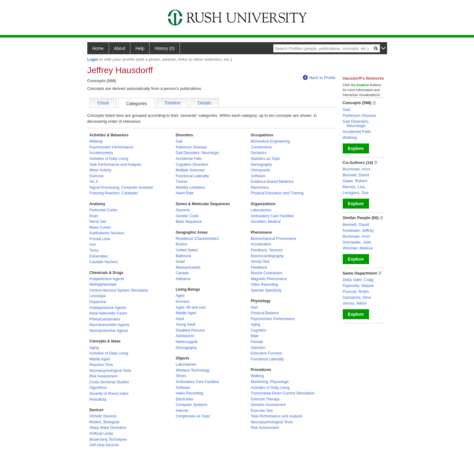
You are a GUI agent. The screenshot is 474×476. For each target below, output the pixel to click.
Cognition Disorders (192, 165)
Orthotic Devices (103, 416)
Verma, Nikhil (355, 303)
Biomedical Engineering (270, 141)
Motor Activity (100, 170)
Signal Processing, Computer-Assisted (121, 187)
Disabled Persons (190, 330)
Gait (179, 141)
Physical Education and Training (277, 193)
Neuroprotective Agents (109, 331)
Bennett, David (356, 175)
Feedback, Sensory (267, 250)
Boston (181, 244)
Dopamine (98, 302)
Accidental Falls (189, 159)
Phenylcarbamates (105, 319)
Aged (180, 296)
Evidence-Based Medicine (272, 182)
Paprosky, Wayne (358, 286)
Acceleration (261, 244)
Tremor (181, 182)
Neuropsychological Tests (111, 371)
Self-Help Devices (104, 445)
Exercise (97, 176)
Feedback (259, 267)
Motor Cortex (100, 227)
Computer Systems (191, 405)
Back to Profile (319, 78)
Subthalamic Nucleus (107, 233)
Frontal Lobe (100, 239)
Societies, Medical (266, 222)
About (120, 48)
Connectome (261, 147)
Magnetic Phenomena (269, 279)
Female (257, 342)
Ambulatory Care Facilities (197, 382)
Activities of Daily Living (109, 159)
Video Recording (189, 393)
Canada (182, 273)
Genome (183, 210)
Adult (180, 319)
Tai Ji (94, 182)
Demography (186, 348)
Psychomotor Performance (111, 147)
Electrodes (184, 399)
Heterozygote (187, 342)
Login (93, 59)
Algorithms (98, 388)
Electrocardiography (267, 256)
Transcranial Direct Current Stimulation (283, 393)
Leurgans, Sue (356, 193)
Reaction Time (101, 365)
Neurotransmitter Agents (109, 325)
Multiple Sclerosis (190, 170)
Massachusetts (188, 267)
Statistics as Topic (265, 159)
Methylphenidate (103, 284)
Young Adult (185, 324)
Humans (183, 302)
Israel (180, 262)
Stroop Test (260, 262)
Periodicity (98, 399)
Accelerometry (101, 153)
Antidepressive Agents (108, 308)
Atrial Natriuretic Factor (109, 313)
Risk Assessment (104, 376)
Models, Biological (104, 422)
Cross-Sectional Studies (109, 382)
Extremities (99, 256)
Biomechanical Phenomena (273, 239)
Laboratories (186, 364)
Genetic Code (187, 216)
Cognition (259, 330)
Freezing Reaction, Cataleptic (114, 193)
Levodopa (98, 296)
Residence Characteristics (197, 239)
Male (255, 336)
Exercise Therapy (265, 399)
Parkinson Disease (191, 147)
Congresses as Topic (193, 416)
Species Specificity (266, 290)
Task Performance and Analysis (115, 165)
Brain (94, 216)
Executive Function (266, 353)
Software (183, 388)
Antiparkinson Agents (107, 279)
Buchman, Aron (357, 169)
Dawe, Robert (355, 181)
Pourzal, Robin (356, 291)
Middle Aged (100, 359)
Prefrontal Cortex (104, 210)
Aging (94, 348)
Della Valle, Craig (358, 280)
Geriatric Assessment (268, 405)
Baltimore (183, 256)
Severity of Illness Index (109, 394)
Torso (94, 250)
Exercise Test (262, 411)
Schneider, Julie (357, 242)
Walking (96, 141)
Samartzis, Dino (357, 297)
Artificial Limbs (101, 434)
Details (204, 103)
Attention (258, 348)
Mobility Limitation (190, 187)
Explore (356, 148)
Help (140, 48)
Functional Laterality (192, 176)
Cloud (103, 103)
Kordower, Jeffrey (358, 230)
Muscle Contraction (267, 273)
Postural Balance (265, 313)
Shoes (181, 376)
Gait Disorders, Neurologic (197, 153)
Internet (182, 411)
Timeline (172, 103)
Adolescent (185, 336)
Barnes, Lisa (354, 187)
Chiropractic (261, 170)
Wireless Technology (193, 370)
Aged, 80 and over (191, 307)
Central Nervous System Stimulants (119, 290)
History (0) (165, 48)
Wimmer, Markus (358, 248)
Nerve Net (98, 222)
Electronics (260, 187)
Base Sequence (189, 222)
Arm (93, 245)
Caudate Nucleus (104, 262)
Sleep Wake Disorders (108, 428)
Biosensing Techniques (109, 439)
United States (187, 250)
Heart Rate (185, 193)
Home (98, 48)
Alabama (183, 279)
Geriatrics (259, 153)
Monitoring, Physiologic (270, 382)
